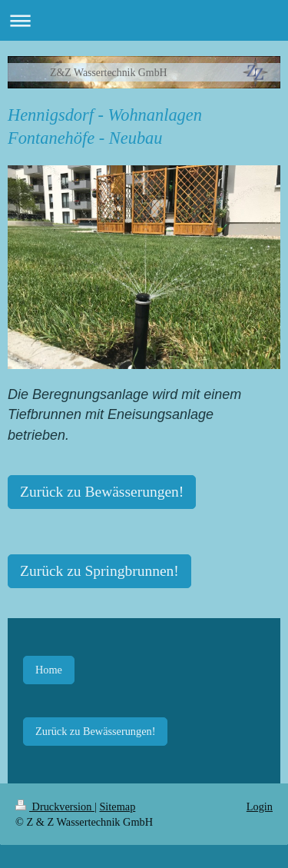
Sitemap (117, 806)
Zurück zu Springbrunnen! (99, 571)
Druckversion (55, 806)
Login (260, 806)
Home (49, 670)
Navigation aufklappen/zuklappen (144, 20)
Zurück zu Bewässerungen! (102, 492)
